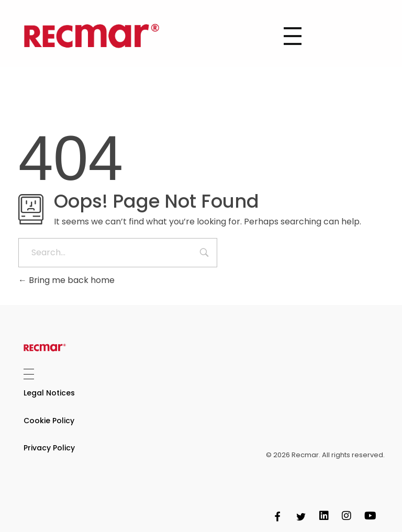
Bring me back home (66, 280)
